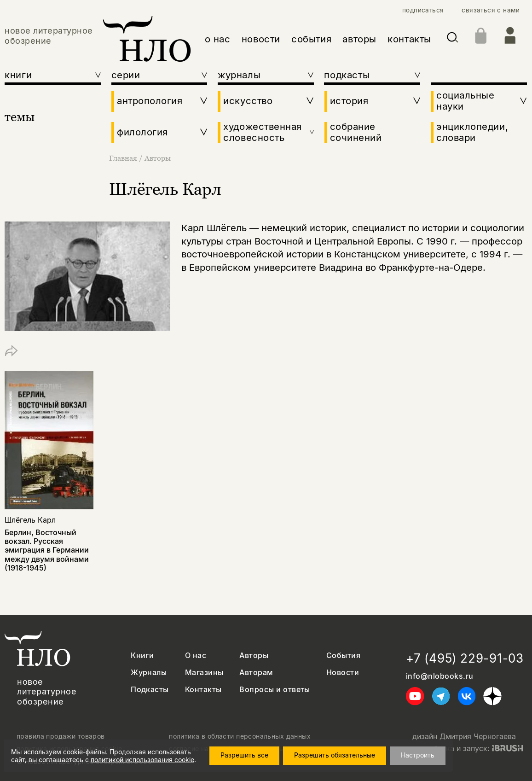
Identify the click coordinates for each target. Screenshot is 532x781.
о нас (218, 39)
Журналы (149, 673)
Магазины (204, 673)
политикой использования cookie (142, 760)
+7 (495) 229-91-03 (465, 658)
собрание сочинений (356, 132)
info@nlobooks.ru (440, 676)
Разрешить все (244, 755)
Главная (124, 158)
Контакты (203, 690)
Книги (142, 656)
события (311, 39)
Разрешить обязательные (335, 755)
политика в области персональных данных (240, 736)
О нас (196, 656)
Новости (343, 673)
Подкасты (150, 690)
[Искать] (453, 39)
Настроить (418, 755)
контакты (409, 39)
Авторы (158, 158)
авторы (359, 39)
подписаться (423, 10)
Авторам (256, 673)
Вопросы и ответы (275, 690)
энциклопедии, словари (472, 132)
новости (261, 39)
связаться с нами (491, 10)
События (343, 656)
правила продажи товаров (61, 736)
